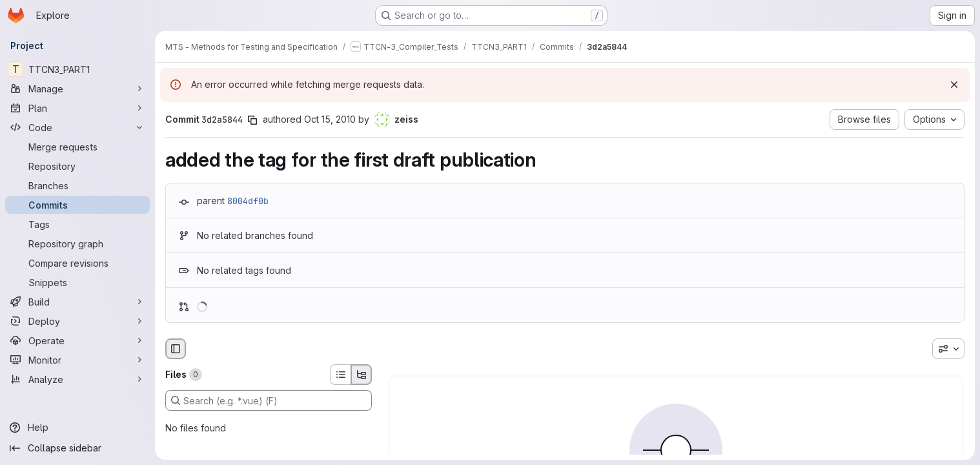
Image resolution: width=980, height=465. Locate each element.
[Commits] (77, 205)
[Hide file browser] (176, 349)
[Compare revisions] (77, 263)
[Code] (77, 127)
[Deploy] (77, 321)
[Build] (77, 302)
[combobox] (948, 349)
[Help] (77, 428)
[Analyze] (77, 379)
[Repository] (77, 166)
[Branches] (77, 185)
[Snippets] (77, 282)
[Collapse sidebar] (77, 448)
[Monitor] (77, 360)
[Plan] (77, 108)
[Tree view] (362, 375)
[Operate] (77, 340)
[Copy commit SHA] (252, 120)
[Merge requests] (77, 147)
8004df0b (248, 201)
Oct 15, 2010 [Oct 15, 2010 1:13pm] (330, 119)
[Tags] (77, 224)
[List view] (340, 375)
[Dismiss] (954, 85)
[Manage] (77, 88)
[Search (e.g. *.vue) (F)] (269, 400)
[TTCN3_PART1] (77, 69)
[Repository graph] (77, 243)
